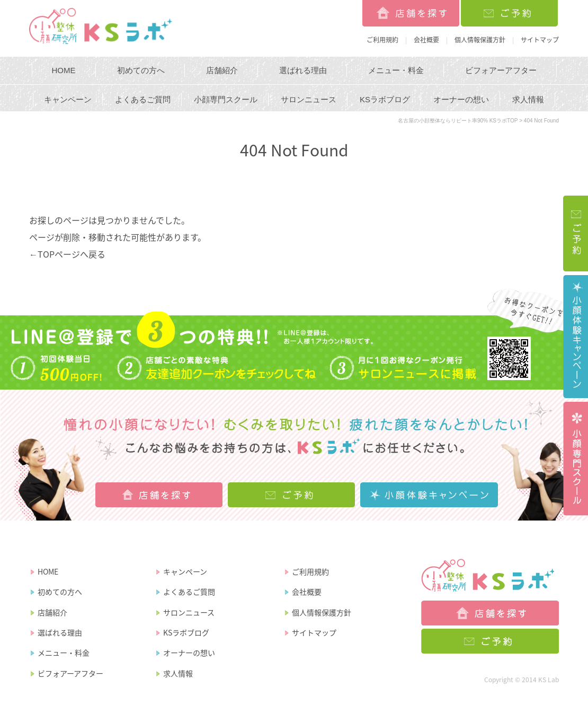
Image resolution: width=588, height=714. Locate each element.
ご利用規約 (382, 40)
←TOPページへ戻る (67, 254)
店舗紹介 (222, 70)
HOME (64, 70)
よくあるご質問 (143, 99)
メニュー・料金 (396, 70)
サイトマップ (540, 40)
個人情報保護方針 (480, 40)
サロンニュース (309, 99)
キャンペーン (68, 99)
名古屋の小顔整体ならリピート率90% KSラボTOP (458, 121)
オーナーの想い (461, 99)
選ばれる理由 (303, 70)
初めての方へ (141, 70)
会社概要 (426, 40)
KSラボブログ (385, 99)
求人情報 (528, 99)
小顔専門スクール (226, 99)
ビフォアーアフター (501, 70)
